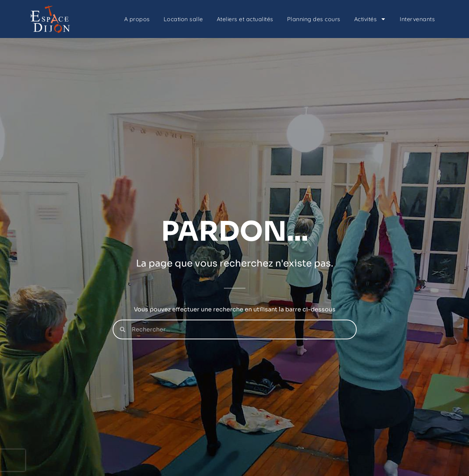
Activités (370, 19)
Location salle (183, 19)
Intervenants (417, 19)
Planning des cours (314, 19)
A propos (137, 19)
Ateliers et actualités (245, 19)
